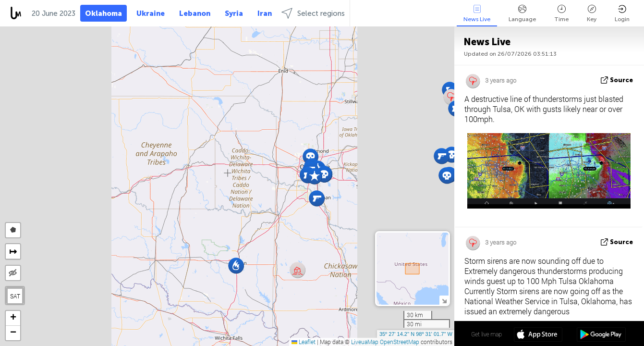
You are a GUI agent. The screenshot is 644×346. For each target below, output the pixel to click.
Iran (265, 13)
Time (561, 14)
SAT (15, 296)
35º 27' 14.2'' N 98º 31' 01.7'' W (416, 334)
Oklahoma (103, 13)
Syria (234, 13)
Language (522, 14)
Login (622, 14)
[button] (324, 174)
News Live (477, 14)
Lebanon (195, 13)
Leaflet (304, 342)
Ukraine (151, 13)
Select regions (313, 13)
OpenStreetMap (400, 342)
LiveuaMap (365, 342)
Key (592, 14)
